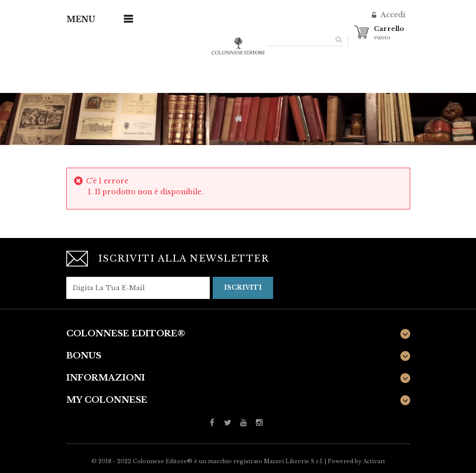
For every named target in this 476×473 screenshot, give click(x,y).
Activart (374, 461)
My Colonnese (107, 400)
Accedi (392, 15)
